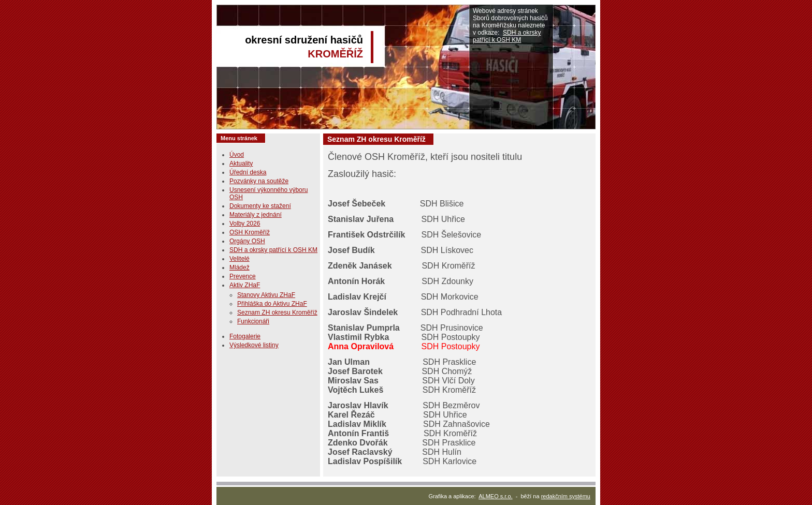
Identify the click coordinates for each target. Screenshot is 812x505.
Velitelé (240, 259)
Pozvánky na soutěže (259, 181)
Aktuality (241, 164)
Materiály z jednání (256, 215)
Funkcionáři (253, 321)
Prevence (243, 276)
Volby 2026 (245, 224)
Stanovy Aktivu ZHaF (266, 295)
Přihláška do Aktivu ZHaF (272, 304)
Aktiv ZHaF (245, 285)
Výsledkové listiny (254, 345)
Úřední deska (248, 172)
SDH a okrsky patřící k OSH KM (507, 36)
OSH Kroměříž (250, 232)
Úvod (237, 155)
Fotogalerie (245, 336)
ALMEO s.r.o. (495, 496)
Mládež (240, 268)
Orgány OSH (247, 241)
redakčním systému (566, 496)
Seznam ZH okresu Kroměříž (277, 313)
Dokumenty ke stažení (260, 206)
